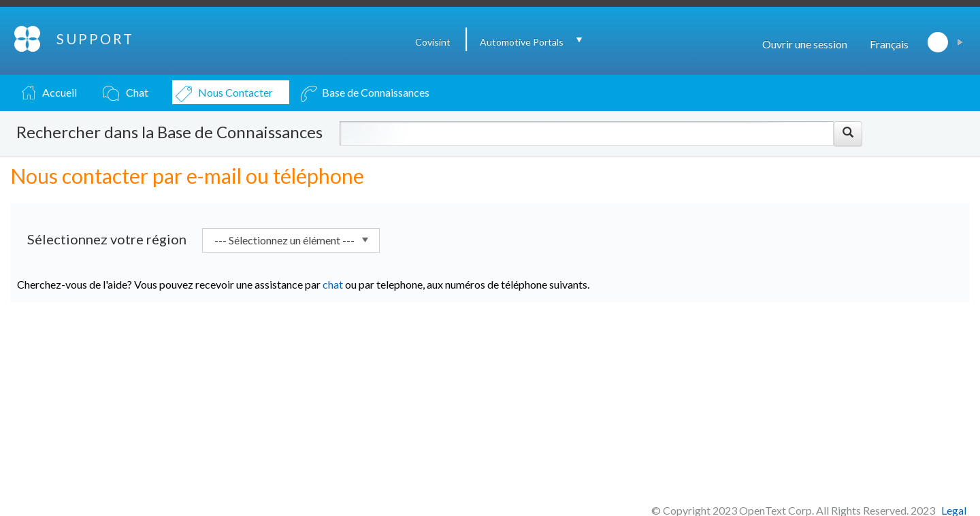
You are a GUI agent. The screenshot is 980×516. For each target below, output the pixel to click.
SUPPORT (95, 39)
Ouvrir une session (805, 44)
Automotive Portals (522, 42)
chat (333, 284)
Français (889, 44)
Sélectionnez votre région (107, 239)
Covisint (433, 42)
